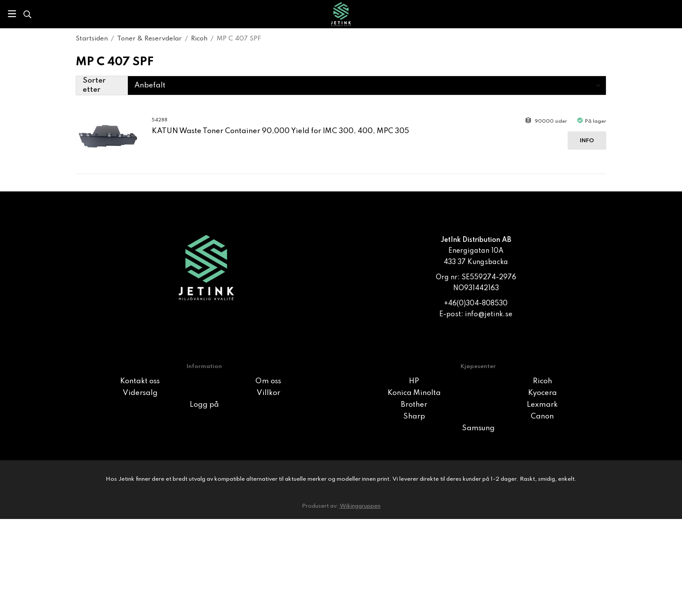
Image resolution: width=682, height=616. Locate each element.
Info (587, 141)
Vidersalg (140, 393)
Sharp (414, 417)
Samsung (478, 428)
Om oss (268, 381)
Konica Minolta (414, 393)
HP (414, 381)
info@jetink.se (489, 315)
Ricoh (542, 381)
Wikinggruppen (360, 506)
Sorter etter (94, 85)
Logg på (204, 405)
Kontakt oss (140, 381)
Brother (414, 405)
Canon (542, 417)
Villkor (268, 393)
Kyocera (542, 393)
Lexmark (542, 405)
